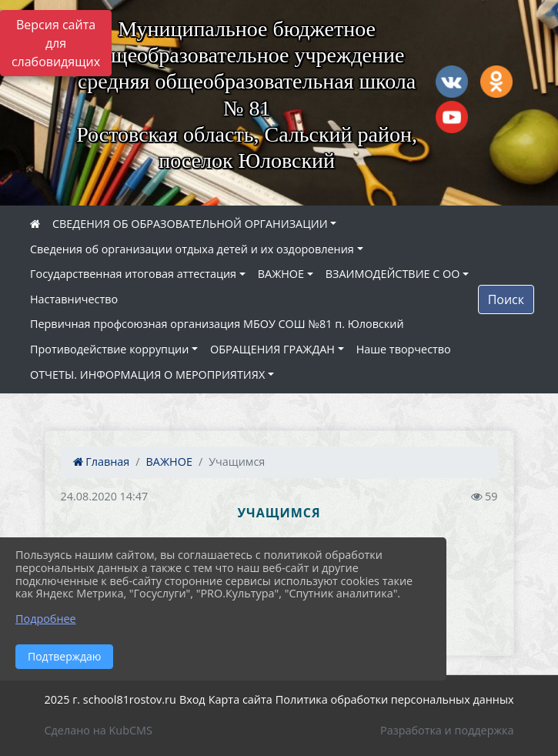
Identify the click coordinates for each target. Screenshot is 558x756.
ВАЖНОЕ (281, 274)
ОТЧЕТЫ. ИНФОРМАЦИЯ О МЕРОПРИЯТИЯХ (147, 375)
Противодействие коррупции (109, 349)
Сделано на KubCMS (99, 730)
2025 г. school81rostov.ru (110, 699)
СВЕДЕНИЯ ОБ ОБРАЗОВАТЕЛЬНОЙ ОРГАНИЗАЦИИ (190, 224)
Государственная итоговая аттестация (133, 274)
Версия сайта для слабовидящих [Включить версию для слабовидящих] (56, 43)
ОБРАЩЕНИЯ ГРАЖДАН (272, 349)
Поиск (506, 299)
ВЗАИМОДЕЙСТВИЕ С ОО (393, 274)
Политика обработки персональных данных (395, 699)
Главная (102, 462)
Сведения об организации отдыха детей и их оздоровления (192, 249)
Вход (192, 699)
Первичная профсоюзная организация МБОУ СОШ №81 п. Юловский (217, 324)
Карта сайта (241, 699)
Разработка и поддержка (447, 730)
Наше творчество (404, 349)
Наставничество (74, 299)
